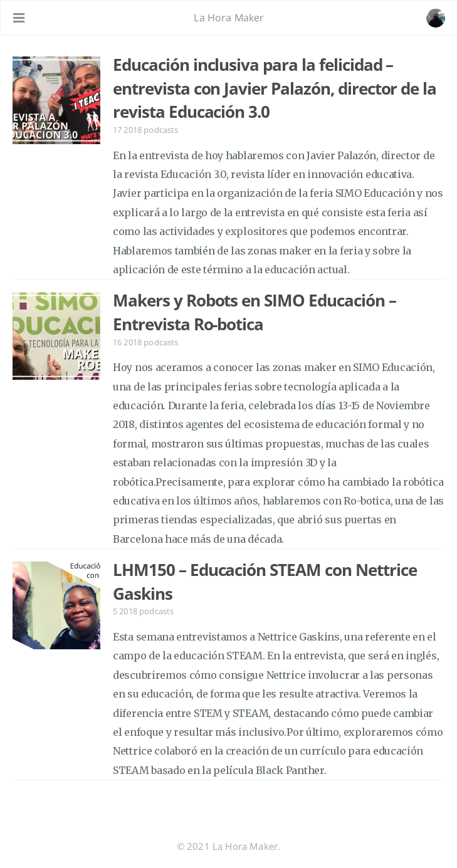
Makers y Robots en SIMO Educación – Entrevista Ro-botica (255, 312)
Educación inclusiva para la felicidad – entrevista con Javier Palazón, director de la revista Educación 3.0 (275, 88)
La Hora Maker (229, 18)
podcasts (161, 130)
